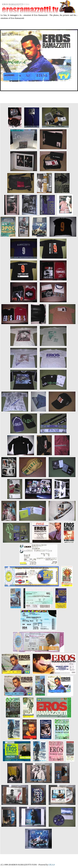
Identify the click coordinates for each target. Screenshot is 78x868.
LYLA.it (52, 865)
